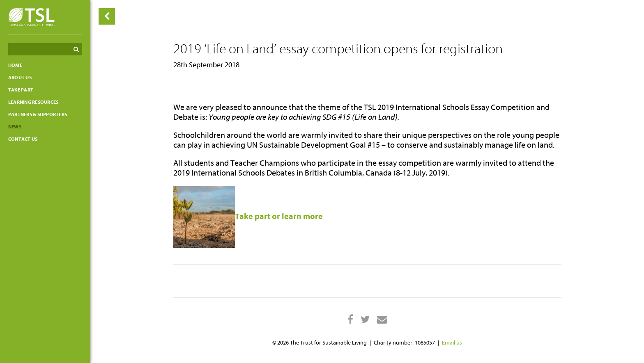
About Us (20, 78)
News (15, 127)
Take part (21, 90)
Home (15, 65)
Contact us (23, 139)
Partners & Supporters (38, 114)
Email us (452, 343)
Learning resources (33, 102)
